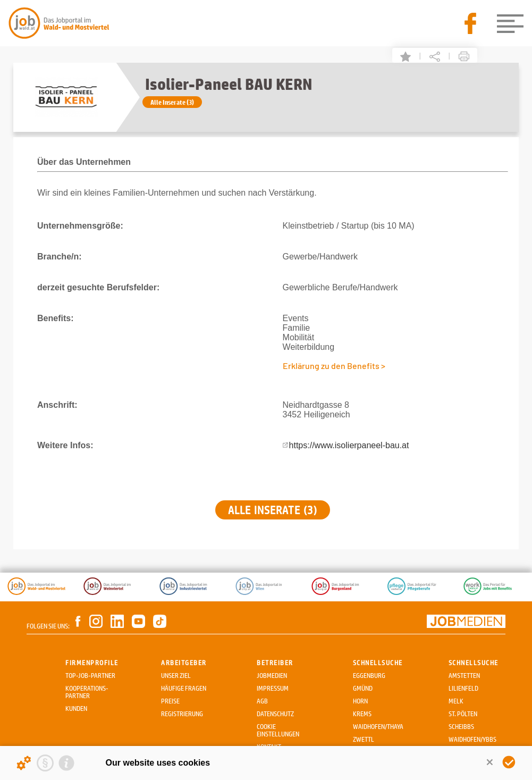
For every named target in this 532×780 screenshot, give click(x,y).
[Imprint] (66, 763)
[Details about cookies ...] (24, 763)
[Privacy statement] (45, 763)
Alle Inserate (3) (172, 102)
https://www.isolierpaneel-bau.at (349, 445)
